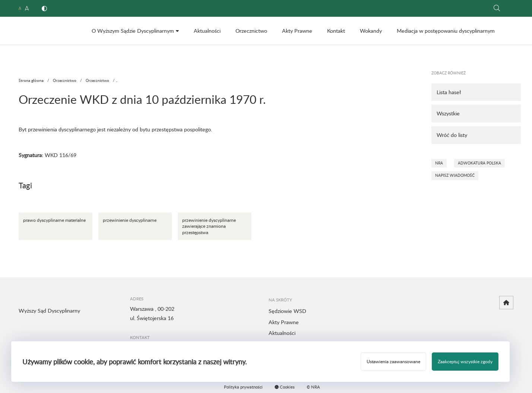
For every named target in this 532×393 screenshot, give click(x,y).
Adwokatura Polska (479, 163)
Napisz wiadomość (455, 175)
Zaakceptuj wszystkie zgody (465, 361)
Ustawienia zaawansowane (393, 361)
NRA (439, 163)
